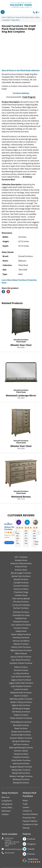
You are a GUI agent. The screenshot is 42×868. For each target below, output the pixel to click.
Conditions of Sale (30, 824)
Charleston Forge (21, 592)
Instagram (31, 844)
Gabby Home (21, 631)
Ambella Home (21, 560)
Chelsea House (21, 595)
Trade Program (29, 97)
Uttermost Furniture (21, 763)
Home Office (7, 808)
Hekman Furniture (21, 644)
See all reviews (9, 542)
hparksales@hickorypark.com (15, 849)
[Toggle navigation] (3, 12)
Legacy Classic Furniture (21, 680)
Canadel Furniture (21, 583)
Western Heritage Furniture (21, 776)
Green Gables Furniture (21, 634)
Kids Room (6, 811)
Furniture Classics (21, 628)
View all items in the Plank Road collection (21, 70)
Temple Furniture (21, 754)
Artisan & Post (21, 567)
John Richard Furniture (21, 660)
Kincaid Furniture (21, 340)
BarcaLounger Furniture (21, 573)
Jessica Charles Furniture (21, 657)
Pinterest (31, 854)
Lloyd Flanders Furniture (21, 686)
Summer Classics (21, 751)
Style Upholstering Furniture (21, 748)
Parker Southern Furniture (21, 718)
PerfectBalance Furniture (21, 722)
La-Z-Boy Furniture (21, 673)
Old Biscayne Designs (21, 709)
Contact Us (27, 811)
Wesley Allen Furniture (21, 770)
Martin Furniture (21, 696)
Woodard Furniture (21, 783)
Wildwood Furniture (21, 779)
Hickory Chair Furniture (21, 647)
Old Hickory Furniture (21, 712)
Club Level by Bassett (21, 599)
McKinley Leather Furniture (21, 699)
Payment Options (30, 821)
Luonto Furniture (21, 689)
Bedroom (6, 797)
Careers (26, 807)
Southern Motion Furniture (21, 738)
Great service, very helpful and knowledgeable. (34, 535)
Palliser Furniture (21, 715)
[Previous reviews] (14, 533)
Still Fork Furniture (21, 744)
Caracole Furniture (21, 586)
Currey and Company (21, 605)
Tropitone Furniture (21, 757)
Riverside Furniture (21, 725)
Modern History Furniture (21, 702)
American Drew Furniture (21, 563)
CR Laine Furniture (21, 602)
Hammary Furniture (21, 638)
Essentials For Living (21, 615)
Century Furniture (21, 589)
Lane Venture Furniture (21, 677)
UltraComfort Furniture (21, 760)
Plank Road (21, 342)
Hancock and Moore (21, 641)
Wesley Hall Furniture (21, 773)
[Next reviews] (38, 533)
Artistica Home (21, 570)
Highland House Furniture (21, 650)
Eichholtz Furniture (21, 612)
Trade (25, 804)
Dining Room (7, 804)
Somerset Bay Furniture (21, 735)
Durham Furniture (21, 608)
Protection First (29, 818)
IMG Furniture (21, 653)
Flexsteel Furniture (21, 622)
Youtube (31, 849)
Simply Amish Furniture (21, 732)
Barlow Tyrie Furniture (21, 576)
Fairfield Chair (21, 618)
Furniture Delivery (21, 93)
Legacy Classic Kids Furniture (21, 683)
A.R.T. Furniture (21, 557)
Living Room (7, 801)
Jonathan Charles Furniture (21, 663)
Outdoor (5, 814)
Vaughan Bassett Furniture (21, 767)
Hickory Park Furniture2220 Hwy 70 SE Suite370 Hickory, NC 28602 (12, 842)
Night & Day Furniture (21, 705)
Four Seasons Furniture (21, 625)
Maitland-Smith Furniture (21, 693)
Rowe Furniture (21, 728)
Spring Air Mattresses (21, 741)
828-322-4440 (9, 853)
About (25, 800)
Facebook (31, 839)
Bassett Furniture (21, 579)
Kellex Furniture (21, 667)
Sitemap (26, 828)
